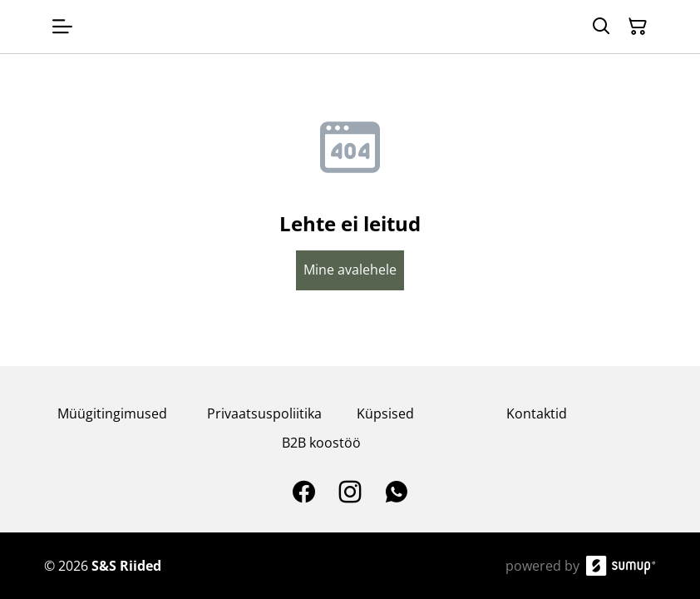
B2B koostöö (321, 443)
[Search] (601, 27)
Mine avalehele (350, 270)
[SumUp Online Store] (621, 566)
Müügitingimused (112, 413)
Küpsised (385, 413)
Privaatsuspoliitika (264, 413)
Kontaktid (537, 413)
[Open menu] (62, 27)
